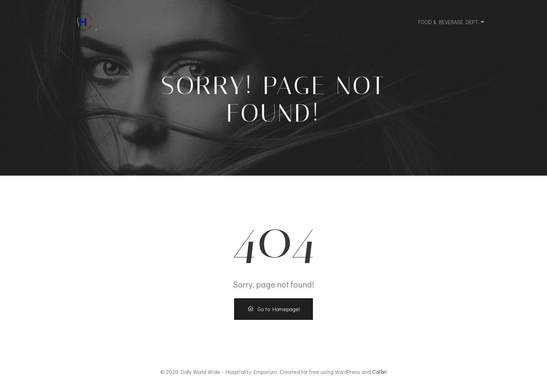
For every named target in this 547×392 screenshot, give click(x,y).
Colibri (380, 372)
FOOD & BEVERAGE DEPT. (452, 22)
